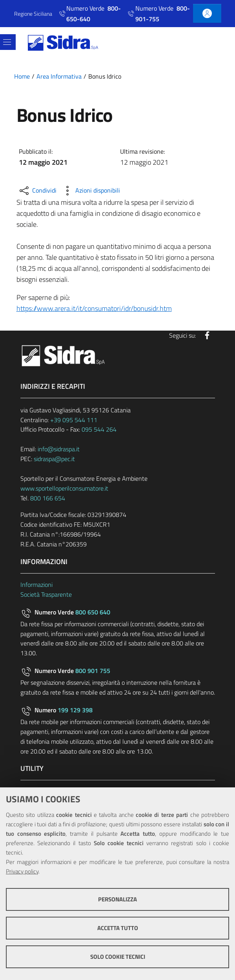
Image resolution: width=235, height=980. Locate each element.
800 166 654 (48, 498)
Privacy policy (22, 871)
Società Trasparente (46, 594)
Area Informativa (59, 76)
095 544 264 (99, 429)
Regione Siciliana (33, 14)
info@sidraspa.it (59, 449)
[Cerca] (217, 43)
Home (22, 76)
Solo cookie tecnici (118, 957)
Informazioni (36, 585)
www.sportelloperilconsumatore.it (64, 488)
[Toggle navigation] (7, 42)
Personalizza (117, 899)
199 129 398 (75, 710)
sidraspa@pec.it (54, 459)
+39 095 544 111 (74, 420)
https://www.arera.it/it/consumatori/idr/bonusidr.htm (94, 308)
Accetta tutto (118, 928)
